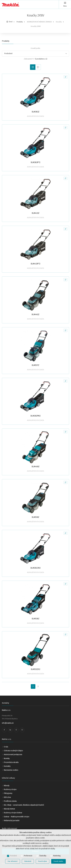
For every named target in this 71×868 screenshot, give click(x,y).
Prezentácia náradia (11, 762)
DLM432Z (36, 213)
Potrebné (13, 856)
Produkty (20, 22)
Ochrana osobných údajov (13, 751)
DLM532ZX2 (35, 669)
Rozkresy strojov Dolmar (13, 813)
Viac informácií (13, 861)
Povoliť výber (43, 861)
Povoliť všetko (58, 861)
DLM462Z (35, 314)
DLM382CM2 (35, 568)
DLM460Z (36, 467)
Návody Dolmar (10, 809)
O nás (6, 747)
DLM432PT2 (35, 264)
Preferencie (28, 856)
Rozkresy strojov (10, 789)
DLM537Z (35, 365)
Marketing (57, 856)
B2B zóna (7, 797)
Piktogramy (8, 793)
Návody (7, 786)
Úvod (11, 22)
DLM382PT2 (35, 162)
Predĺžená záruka (10, 801)
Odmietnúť (28, 861)
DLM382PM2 (35, 416)
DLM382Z (36, 112)
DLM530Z (35, 517)
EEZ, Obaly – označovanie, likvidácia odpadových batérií (24, 805)
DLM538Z (36, 619)
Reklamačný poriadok (12, 821)
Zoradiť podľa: (35, 48)
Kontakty (7, 766)
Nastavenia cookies (11, 770)
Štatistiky (43, 856)
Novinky (7, 758)
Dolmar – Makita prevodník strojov (17, 817)
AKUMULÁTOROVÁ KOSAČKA (35, 116)
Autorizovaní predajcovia (13, 755)
